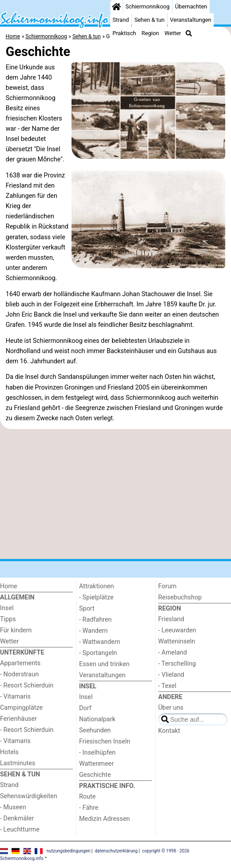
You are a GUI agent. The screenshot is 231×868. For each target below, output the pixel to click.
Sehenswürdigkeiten (29, 796)
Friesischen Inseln (105, 741)
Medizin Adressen (104, 819)
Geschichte (95, 775)
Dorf (85, 708)
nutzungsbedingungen (69, 851)
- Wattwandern (100, 642)
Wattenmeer (96, 764)
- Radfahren (95, 620)
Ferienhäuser (18, 719)
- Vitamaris (15, 697)
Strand (121, 20)
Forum (167, 586)
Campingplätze (21, 708)
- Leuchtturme (20, 830)
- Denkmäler (17, 818)
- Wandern (93, 631)
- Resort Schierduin (27, 685)
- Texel (167, 686)
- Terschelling (177, 664)
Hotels (9, 752)
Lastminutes (18, 763)
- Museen (13, 807)
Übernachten (191, 6)
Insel (7, 608)
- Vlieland (171, 675)
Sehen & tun (149, 20)
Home (9, 586)
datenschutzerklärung (116, 851)
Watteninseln (177, 641)
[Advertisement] (115, 494)
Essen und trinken (104, 664)
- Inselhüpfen (97, 753)
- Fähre (89, 808)
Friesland (171, 619)
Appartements (20, 663)
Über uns (171, 708)
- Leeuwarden (177, 630)
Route (87, 797)
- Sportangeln (98, 653)
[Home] (116, 7)
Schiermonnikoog (147, 6)
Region (150, 33)
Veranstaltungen (191, 20)
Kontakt (169, 731)
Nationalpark (97, 719)
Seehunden (95, 730)
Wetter (173, 33)
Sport (87, 609)
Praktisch (124, 33)
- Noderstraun (19, 674)
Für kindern (16, 630)
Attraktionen (96, 586)
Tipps (8, 619)
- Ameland (173, 653)
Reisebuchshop (180, 597)
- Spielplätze (96, 597)
